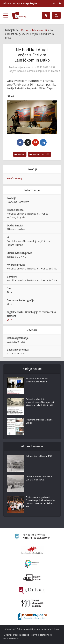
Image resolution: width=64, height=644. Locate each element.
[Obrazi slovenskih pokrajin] (32, 603)
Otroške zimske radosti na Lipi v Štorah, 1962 (39, 478)
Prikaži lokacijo (15, 178)
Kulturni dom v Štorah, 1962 (39, 456)
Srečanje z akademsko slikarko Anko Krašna (37, 380)
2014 (10, 320)
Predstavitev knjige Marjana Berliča (39, 421)
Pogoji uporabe (21, 635)
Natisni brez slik (40, 154)
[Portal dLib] (32, 578)
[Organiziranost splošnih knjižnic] (32, 550)
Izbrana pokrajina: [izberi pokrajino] (20, 3)
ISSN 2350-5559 (11, 639)
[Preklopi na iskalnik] (56, 15)
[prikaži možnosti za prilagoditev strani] (54, 3)
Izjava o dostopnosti (41, 635)
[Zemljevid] (46, 15)
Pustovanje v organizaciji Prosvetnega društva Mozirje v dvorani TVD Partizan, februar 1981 (41, 502)
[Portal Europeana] (32, 564)
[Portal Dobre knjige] (32, 616)
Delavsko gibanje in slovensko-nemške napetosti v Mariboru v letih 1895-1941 (40, 402)
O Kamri (8, 635)
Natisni (20, 154)
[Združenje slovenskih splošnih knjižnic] (32, 591)
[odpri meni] (6, 16)
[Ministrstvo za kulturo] (32, 537)
